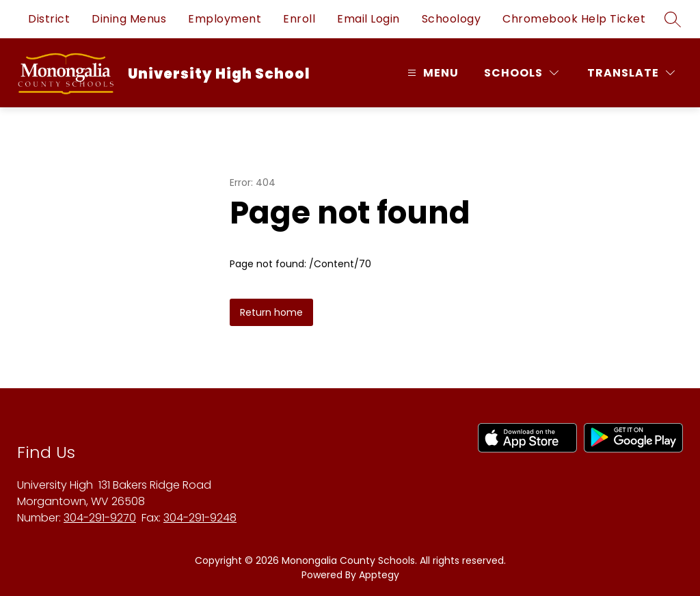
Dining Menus (129, 19)
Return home (271, 312)
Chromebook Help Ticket (574, 19)
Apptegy (379, 575)
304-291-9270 (100, 518)
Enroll (299, 19)
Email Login (368, 19)
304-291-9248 (200, 518)
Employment (225, 19)
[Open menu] (431, 73)
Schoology (452, 19)
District (49, 19)
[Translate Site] (631, 73)
